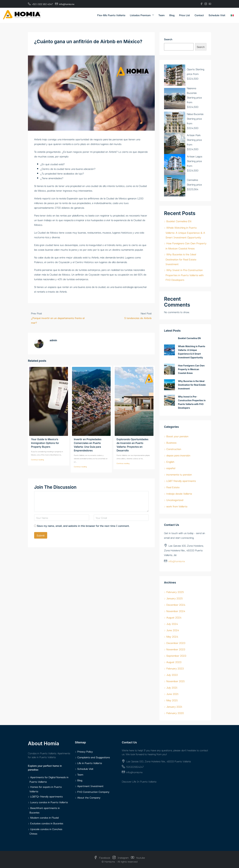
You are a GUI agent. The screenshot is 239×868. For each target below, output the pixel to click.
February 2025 (175, 592)
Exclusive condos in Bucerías (47, 823)
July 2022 (172, 675)
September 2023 (176, 656)
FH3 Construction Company (93, 792)
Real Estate (173, 487)
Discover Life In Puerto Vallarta (139, 781)
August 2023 (174, 662)
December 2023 (176, 643)
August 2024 (174, 617)
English (170, 462)
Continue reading (37, 459)
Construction (174, 449)
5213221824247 (135, 767)
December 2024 (176, 605)
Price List (185, 15)
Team (162, 15)
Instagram (121, 858)
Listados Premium (140, 15)
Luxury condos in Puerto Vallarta (49, 802)
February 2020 (175, 713)
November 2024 (176, 611)
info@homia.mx (177, 561)
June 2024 (173, 630)
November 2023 (176, 649)
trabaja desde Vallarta (179, 493)
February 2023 (175, 668)
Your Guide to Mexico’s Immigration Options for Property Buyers (45, 443)
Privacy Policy (85, 751)
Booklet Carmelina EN (179, 221)
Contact (199, 15)
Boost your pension (177, 436)
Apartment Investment (90, 786)
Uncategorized (175, 500)
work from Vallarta (177, 506)
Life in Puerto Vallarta (90, 763)
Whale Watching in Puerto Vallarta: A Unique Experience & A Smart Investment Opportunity (185, 232)
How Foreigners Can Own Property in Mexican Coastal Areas (191, 369)
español (171, 468)
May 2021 (172, 700)
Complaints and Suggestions (94, 757)
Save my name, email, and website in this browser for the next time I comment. (83, 526)
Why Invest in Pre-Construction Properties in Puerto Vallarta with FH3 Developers (185, 275)
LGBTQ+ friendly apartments (46, 796)
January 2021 (174, 706)
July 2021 (172, 687)
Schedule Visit (217, 15)
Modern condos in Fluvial (44, 817)
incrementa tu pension (179, 474)
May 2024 (172, 636)
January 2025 (175, 598)
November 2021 (176, 681)
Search (168, 39)
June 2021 (172, 694)
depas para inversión (178, 455)
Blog (172, 15)
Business (171, 442)
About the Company (89, 797)
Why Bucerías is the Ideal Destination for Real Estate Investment (181, 259)
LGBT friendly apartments (181, 481)
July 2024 (172, 624)
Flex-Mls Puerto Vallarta (111, 15)
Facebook (103, 858)
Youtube (138, 858)
